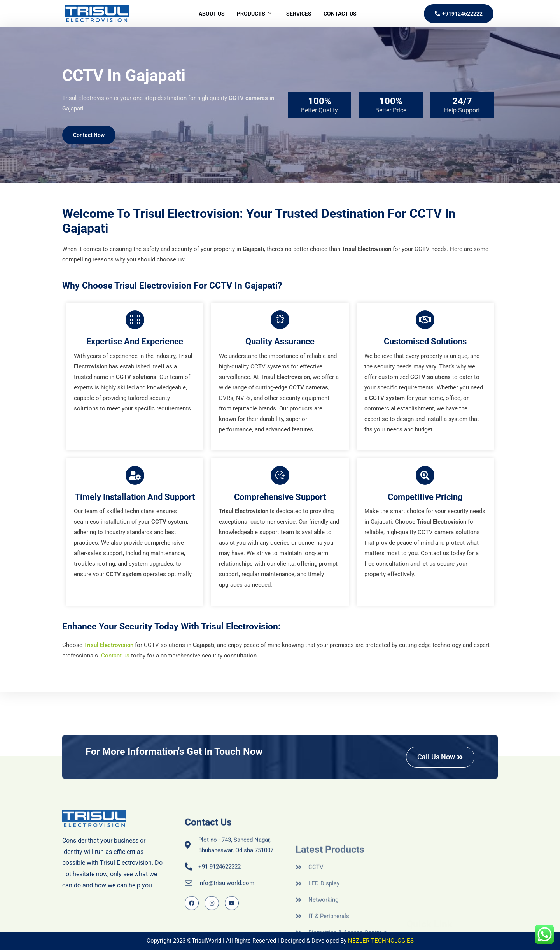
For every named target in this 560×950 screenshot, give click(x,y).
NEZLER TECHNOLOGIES (381, 941)
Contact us (115, 656)
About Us (206, 14)
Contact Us (345, 14)
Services (300, 14)
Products (252, 14)
